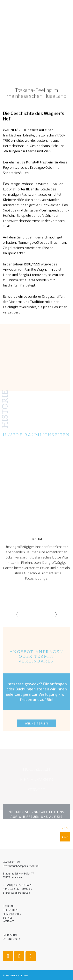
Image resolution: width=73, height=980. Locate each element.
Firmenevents (12, 914)
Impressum (10, 935)
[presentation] (17, 614)
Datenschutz (12, 939)
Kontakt (8, 921)
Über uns (9, 906)
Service (8, 918)
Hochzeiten (10, 910)
